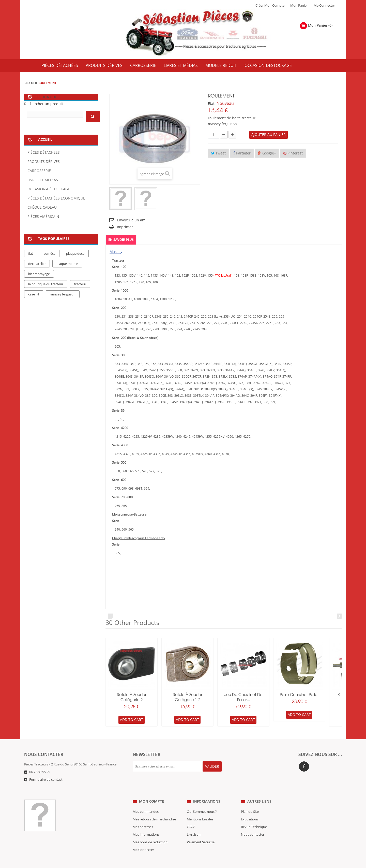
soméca (50, 254)
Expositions (250, 809)
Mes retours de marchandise (154, 809)
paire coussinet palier (299, 695)
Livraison (194, 824)
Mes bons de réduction (150, 832)
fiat (31, 254)
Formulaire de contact (46, 780)
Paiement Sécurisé (201, 832)
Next (339, 616)
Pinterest (293, 153)
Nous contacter (253, 824)
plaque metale (67, 264)
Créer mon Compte (270, 6)
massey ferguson (63, 294)
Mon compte (151, 791)
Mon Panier (299, 6)
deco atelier (37, 264)
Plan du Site (250, 802)
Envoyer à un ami (132, 220)
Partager (242, 153)
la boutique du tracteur (46, 284)
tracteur (80, 284)
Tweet (218, 153)
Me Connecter (324, 6)
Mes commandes (146, 802)
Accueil (32, 83)
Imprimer (125, 227)
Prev (111, 616)
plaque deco (75, 254)
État (211, 104)
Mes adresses (143, 817)
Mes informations (146, 824)
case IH (34, 294)
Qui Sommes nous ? (202, 802)
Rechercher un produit (44, 104)
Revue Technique (254, 817)
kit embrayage (39, 274)
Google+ (267, 153)
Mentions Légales (200, 809)
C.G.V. (191, 817)
